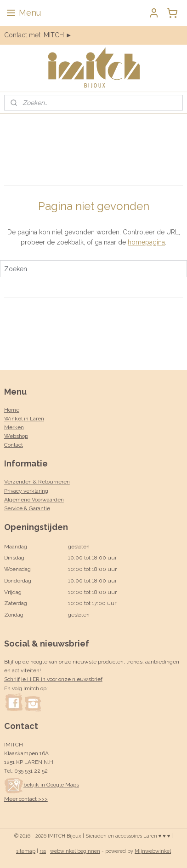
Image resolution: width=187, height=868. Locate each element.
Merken (14, 427)
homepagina (146, 242)
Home (12, 410)
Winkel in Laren (24, 419)
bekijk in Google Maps (42, 785)
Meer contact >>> (26, 799)
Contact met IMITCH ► (38, 35)
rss (43, 851)
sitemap (26, 851)
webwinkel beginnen (75, 851)
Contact (14, 445)
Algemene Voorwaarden (34, 500)
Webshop (16, 436)
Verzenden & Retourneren (37, 482)
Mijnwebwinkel (153, 851)
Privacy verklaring (26, 491)
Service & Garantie (27, 508)
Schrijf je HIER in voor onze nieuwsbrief (53, 679)
